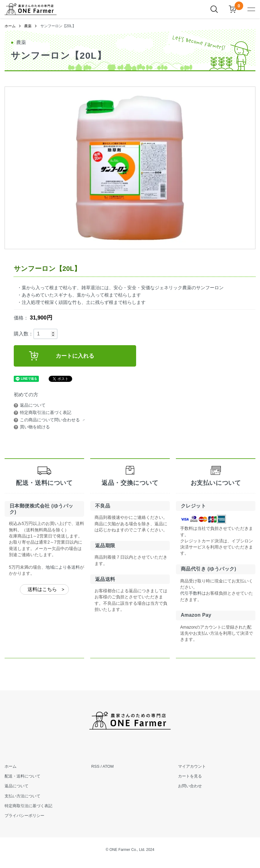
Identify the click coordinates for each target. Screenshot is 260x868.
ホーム (10, 26)
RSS (95, 766)
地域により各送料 (63, 567)
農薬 (28, 26)
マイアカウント (192, 766)
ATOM (108, 766)
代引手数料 (191, 593)
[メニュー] (251, 9)
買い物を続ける (35, 427)
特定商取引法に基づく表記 (46, 412)
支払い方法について (22, 796)
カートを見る (190, 776)
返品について (33, 405)
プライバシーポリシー (24, 816)
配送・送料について (22, 776)
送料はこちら (42, 589)
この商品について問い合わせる (50, 420)
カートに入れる (62, 356)
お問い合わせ (190, 786)
